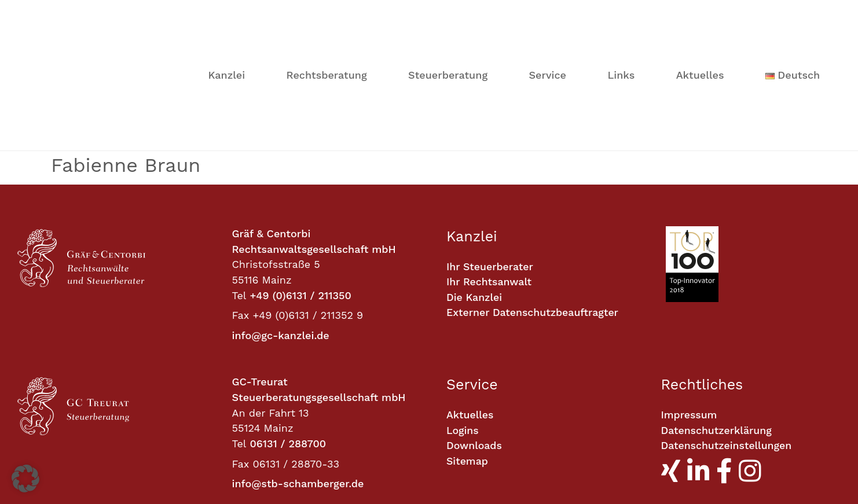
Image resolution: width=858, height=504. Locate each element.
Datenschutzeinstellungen (728, 328)
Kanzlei (226, 16)
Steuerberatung (448, 16)
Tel (239, 177)
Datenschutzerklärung (718, 313)
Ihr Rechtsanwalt (490, 164)
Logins (463, 313)
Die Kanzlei (475, 180)
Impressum (690, 297)
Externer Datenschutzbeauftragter (534, 195)
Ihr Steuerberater (490, 149)
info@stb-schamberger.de (298, 366)
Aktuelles (700, 16)
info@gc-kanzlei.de (281, 218)
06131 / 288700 (288, 326)
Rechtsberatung (327, 16)
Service (548, 16)
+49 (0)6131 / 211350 (300, 177)
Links (621, 16)
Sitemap (467, 343)
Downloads (474, 328)
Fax (241, 198)
